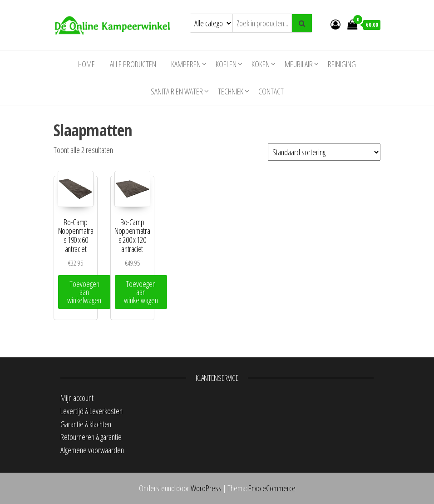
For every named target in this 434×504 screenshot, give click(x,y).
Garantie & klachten (86, 424)
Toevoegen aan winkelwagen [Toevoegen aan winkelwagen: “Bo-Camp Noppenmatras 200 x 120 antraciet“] (141, 292)
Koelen (226, 64)
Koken (261, 64)
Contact (271, 91)
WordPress (206, 488)
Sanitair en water (177, 91)
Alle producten (133, 64)
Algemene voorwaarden (92, 450)
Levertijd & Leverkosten (91, 411)
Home (86, 64)
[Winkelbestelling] (324, 152)
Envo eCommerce (272, 488)
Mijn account (77, 398)
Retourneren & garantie (91, 437)
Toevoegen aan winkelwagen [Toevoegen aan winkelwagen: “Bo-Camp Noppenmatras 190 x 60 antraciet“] (84, 292)
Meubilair (299, 64)
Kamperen (186, 64)
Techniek (231, 91)
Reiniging (342, 64)
